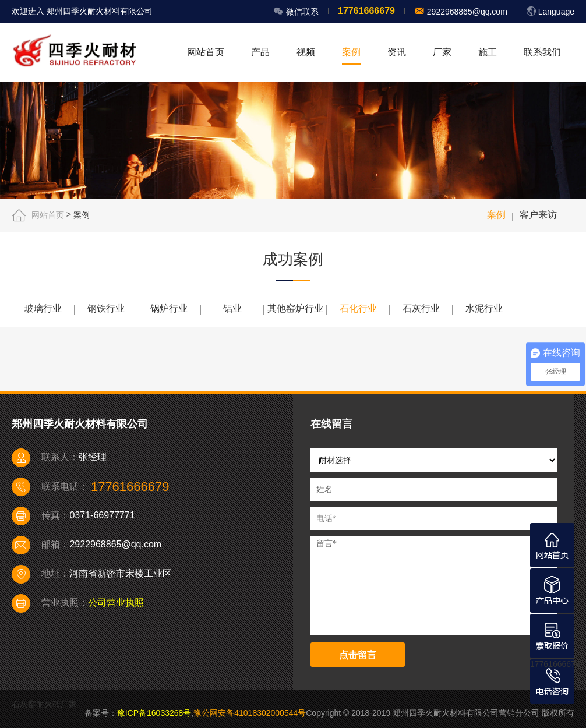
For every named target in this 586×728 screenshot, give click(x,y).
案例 (351, 52)
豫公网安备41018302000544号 (250, 713)
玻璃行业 (43, 308)
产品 (260, 52)
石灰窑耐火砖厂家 (44, 704)
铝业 (232, 308)
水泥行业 (484, 308)
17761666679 (555, 664)
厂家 (442, 52)
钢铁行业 (106, 308)
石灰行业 (421, 308)
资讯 (397, 52)
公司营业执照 (116, 602)
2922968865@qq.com (466, 12)
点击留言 (358, 655)
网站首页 (206, 52)
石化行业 (358, 308)
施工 (488, 52)
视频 (306, 52)
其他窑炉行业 (295, 308)
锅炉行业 (169, 308)
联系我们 (542, 52)
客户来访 (538, 215)
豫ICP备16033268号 (154, 713)
